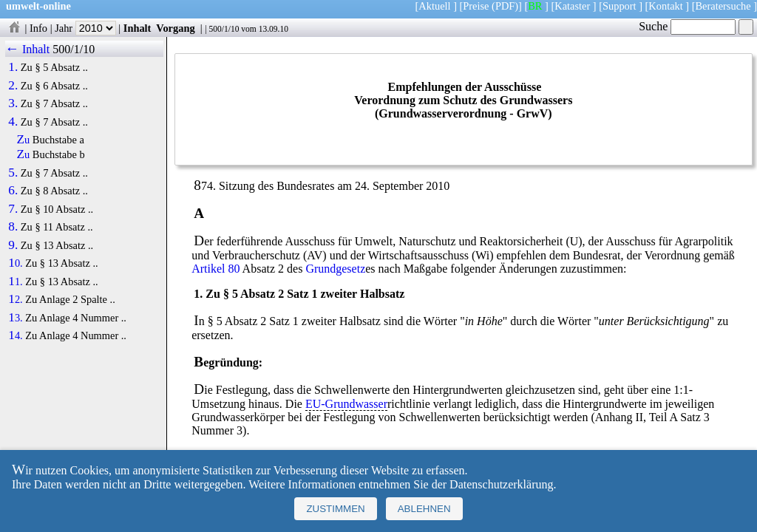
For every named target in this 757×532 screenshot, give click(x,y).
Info (38, 28)
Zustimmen (335, 509)
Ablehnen (424, 509)
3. (13, 103)
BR (535, 6)
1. (13, 67)
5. (13, 173)
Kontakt (665, 6)
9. (13, 245)
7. (13, 209)
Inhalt (138, 28)
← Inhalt (28, 49)
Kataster (572, 6)
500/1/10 (224, 29)
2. (13, 86)
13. (15, 318)
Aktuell (434, 6)
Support (619, 6)
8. (13, 227)
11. (15, 282)
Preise (476, 6)
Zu (24, 140)
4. (13, 122)
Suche (687, 26)
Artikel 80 (215, 269)
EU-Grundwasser (346, 404)
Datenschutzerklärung (501, 484)
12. (15, 299)
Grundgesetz (335, 269)
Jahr (85, 28)
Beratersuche (723, 6)
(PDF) (505, 6)
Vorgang (176, 28)
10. (15, 263)
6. (13, 191)
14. (15, 335)
